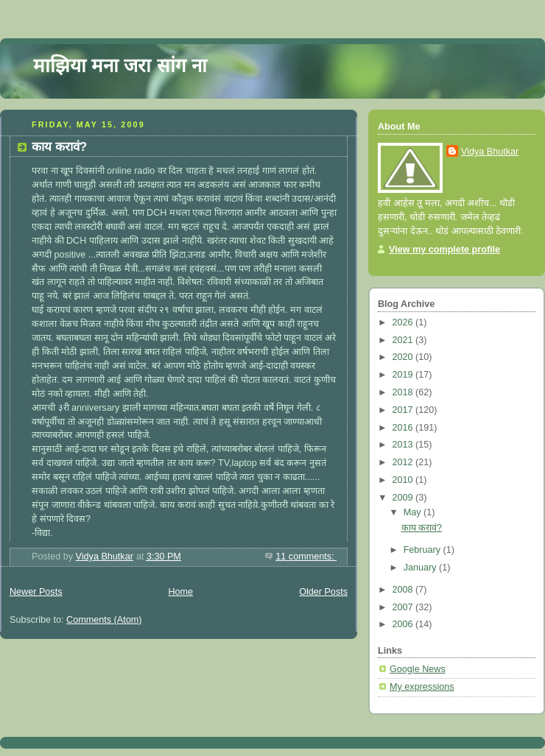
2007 (404, 607)
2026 (404, 322)
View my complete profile (444, 250)
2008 (404, 590)
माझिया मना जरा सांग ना (120, 66)
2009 (404, 498)
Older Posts (323, 592)
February (423, 550)
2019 (404, 375)
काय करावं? (59, 147)
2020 (404, 357)
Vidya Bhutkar (490, 152)
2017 (404, 410)
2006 (404, 624)
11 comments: (306, 557)
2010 (404, 480)
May (414, 512)
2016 (404, 428)
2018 (404, 392)
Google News (418, 669)
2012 (404, 462)
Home (180, 592)
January (421, 568)
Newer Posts (36, 592)
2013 (404, 445)
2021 (404, 340)
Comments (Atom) (104, 620)
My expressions (422, 687)
